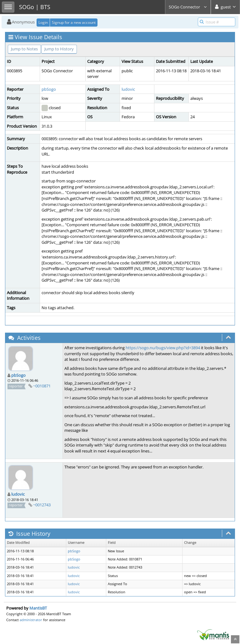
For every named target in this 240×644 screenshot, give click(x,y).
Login (43, 22)
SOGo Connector (188, 7)
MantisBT (38, 608)
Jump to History (59, 49)
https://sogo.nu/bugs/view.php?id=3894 (163, 348)
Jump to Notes (24, 49)
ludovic (128, 89)
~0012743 (42, 505)
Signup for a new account (74, 22)
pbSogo (49, 89)
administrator (31, 620)
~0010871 (42, 386)
